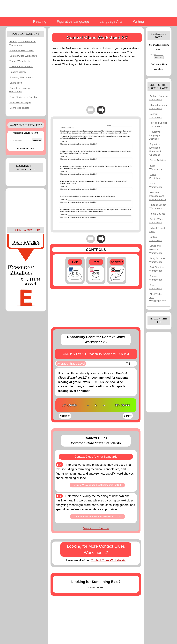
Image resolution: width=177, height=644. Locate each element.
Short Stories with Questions (24, 97)
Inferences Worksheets (22, 50)
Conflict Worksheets (156, 116)
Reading (40, 22)
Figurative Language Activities (155, 135)
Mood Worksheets (156, 185)
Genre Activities (158, 160)
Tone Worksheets (156, 287)
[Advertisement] (26, 207)
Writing (138, 22)
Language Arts (111, 22)
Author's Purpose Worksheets (159, 98)
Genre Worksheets (19, 108)
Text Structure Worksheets (157, 269)
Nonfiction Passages (20, 102)
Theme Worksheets (20, 61)
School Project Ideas (157, 230)
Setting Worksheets (156, 239)
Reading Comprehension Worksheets (22, 43)
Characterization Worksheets (158, 107)
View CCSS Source (96, 528)
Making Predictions (155, 176)
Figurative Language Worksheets (20, 90)
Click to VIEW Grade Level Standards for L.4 (97, 516)
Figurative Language (73, 22)
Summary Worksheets (21, 77)
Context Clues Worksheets (23, 56)
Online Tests (16, 83)
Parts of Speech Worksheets (158, 207)
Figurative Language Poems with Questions (155, 149)
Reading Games (18, 72)
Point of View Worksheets (156, 221)
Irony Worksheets (156, 167)
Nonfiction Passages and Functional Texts (158, 196)
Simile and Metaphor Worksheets (156, 249)
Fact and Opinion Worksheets (158, 125)
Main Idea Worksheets (21, 67)
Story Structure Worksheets (157, 260)
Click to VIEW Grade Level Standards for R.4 (97, 485)
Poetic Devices (157, 214)
